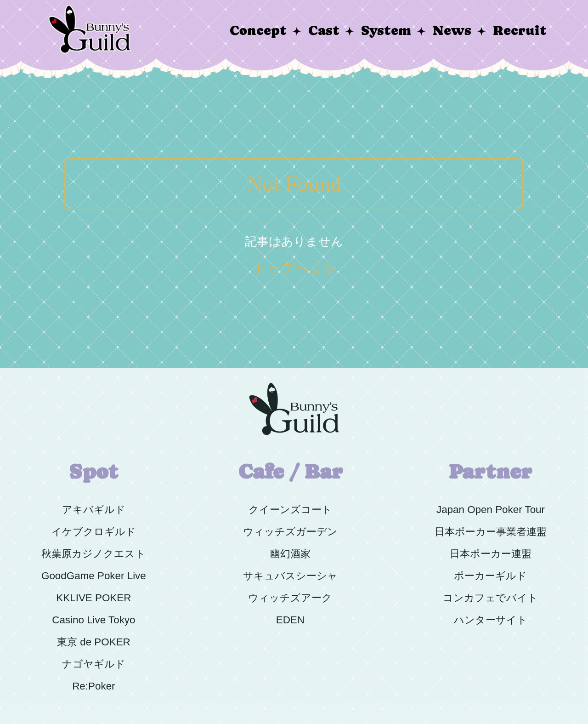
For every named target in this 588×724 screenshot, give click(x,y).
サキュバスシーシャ (290, 576)
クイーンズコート (290, 510)
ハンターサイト (491, 620)
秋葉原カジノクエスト (93, 554)
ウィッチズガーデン (290, 532)
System (386, 31)
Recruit (520, 31)
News (452, 31)
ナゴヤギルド (94, 664)
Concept (258, 31)
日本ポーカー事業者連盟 (491, 532)
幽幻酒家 (290, 554)
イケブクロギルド (94, 532)
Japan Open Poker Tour (491, 510)
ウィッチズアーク (290, 598)
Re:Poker (93, 686)
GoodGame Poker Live (94, 576)
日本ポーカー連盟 (491, 554)
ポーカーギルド (490, 576)
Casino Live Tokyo (93, 620)
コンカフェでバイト (490, 598)
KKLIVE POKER (93, 598)
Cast (324, 31)
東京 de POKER (94, 642)
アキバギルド (94, 510)
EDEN (290, 620)
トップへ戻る (294, 268)
